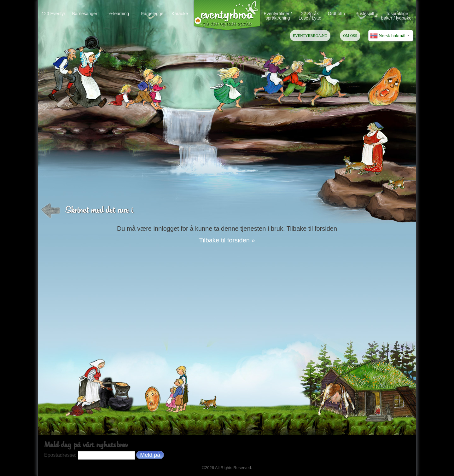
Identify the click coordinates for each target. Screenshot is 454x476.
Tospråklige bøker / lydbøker (397, 16)
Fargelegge (152, 13)
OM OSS (350, 36)
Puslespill (365, 13)
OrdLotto (336, 13)
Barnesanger (84, 13)
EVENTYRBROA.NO (310, 36)
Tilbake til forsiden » (227, 240)
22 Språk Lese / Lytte (310, 16)
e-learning (119, 13)
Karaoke (180, 13)
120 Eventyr (53, 13)
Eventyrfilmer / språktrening (278, 16)
